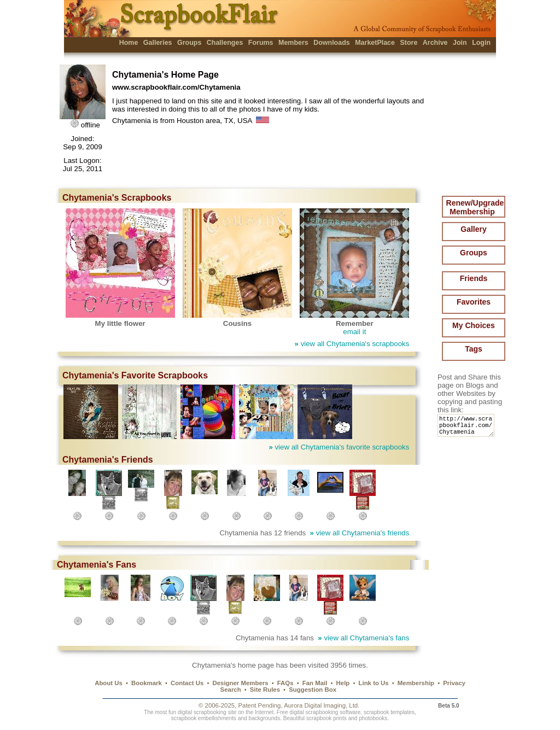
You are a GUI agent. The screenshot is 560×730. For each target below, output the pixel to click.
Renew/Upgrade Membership (475, 207)
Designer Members (240, 683)
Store (409, 43)
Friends (474, 278)
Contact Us (187, 683)
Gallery (473, 229)
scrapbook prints (326, 718)
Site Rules (265, 690)
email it (354, 332)
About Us (109, 683)
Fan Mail (315, 683)
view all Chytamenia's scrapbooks (352, 344)
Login (481, 43)
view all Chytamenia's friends (360, 533)
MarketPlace (375, 43)
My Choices (474, 325)
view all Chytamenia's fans (363, 638)
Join (460, 43)
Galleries (158, 43)
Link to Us (374, 683)
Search (231, 690)
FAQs (285, 683)
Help (343, 683)
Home (129, 43)
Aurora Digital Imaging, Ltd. (322, 705)
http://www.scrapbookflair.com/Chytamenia (468, 428)
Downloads (332, 43)
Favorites (474, 302)
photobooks (373, 718)
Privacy (454, 683)
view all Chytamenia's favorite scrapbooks (339, 447)
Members (293, 43)
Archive (435, 43)
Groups (189, 43)
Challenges (225, 43)
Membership (416, 683)
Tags (474, 349)
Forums (261, 43)
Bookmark (147, 683)
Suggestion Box (313, 690)
